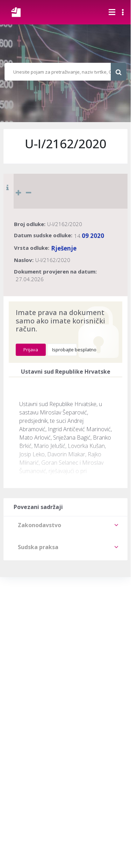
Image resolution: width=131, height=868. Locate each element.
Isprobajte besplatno (65, 350)
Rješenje (64, 248)
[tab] (65, 525)
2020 (97, 236)
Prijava (31, 350)
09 (85, 236)
